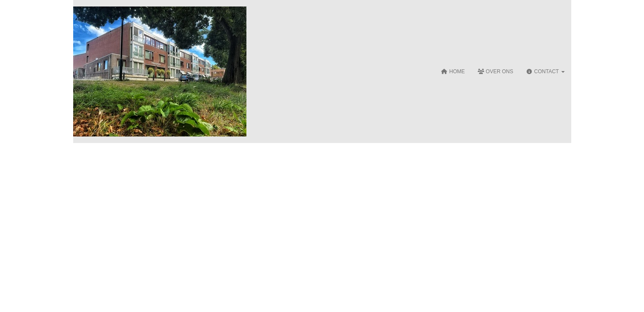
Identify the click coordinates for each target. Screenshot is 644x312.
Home (453, 71)
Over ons (495, 71)
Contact (545, 71)
